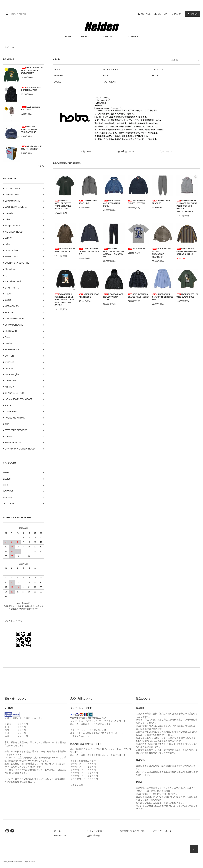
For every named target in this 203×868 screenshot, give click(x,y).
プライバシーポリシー (163, 831)
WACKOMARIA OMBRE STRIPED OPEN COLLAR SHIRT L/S (187, 251)
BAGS (57, 69)
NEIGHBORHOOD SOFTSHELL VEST (31, 89)
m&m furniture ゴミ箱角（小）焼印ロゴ (32, 148)
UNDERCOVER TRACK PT (161, 202)
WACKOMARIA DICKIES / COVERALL (137, 202)
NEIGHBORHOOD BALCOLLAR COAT (65, 250)
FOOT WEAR (109, 82)
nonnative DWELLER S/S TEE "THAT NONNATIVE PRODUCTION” (63, 205)
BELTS (155, 76)
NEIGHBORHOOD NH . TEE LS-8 (89, 296)
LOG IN (178, 14)
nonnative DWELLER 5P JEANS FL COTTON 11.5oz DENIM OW (114, 253)
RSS (56, 836)
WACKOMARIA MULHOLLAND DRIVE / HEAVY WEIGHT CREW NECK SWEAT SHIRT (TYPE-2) (65, 300)
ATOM (63, 836)
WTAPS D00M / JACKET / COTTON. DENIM (112, 203)
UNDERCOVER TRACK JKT (88, 202)
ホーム (57, 831)
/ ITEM (192, 14)
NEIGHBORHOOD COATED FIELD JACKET (138, 296)
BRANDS (87, 37)
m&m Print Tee (136, 249)
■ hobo (16, 47)
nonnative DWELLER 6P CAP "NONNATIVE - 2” (29, 129)
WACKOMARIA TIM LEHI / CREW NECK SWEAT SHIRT (32, 70)
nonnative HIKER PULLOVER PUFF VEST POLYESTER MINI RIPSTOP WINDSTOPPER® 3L (187, 206)
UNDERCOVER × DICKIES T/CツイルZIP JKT (89, 251)
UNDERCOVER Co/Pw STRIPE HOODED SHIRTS (163, 297)
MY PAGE (146, 14)
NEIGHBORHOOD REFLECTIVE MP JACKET (113, 297)
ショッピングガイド (97, 831)
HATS (105, 76)
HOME (68, 37)
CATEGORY (111, 37)
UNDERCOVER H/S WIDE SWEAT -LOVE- (187, 296)
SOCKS (57, 82)
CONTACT (133, 37)
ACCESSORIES (110, 69)
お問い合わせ (93, 836)
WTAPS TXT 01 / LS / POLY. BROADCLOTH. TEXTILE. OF (161, 253)
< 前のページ (87, 151)
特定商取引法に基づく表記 (133, 831)
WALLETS (59, 76)
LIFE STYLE (158, 69)
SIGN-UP (162, 14)
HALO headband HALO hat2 (31, 108)
